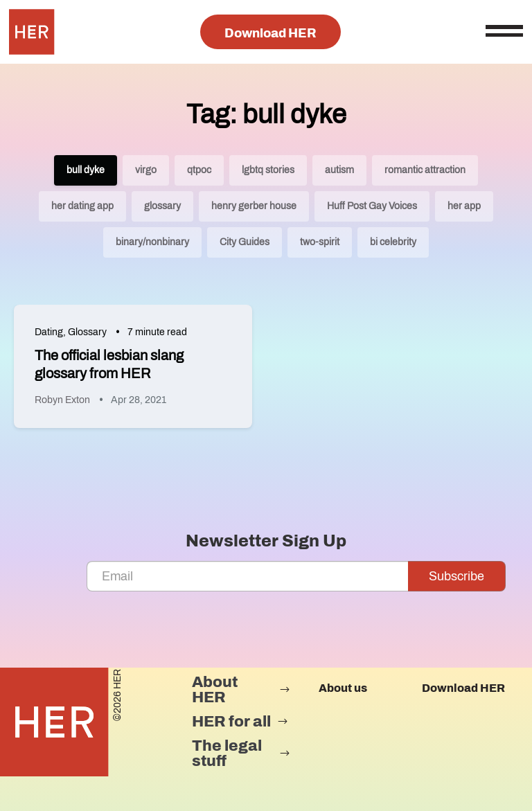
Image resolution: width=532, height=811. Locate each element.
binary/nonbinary (152, 242)
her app (464, 206)
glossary (162, 206)
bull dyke (86, 170)
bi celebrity (393, 242)
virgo (146, 170)
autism (339, 170)
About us (343, 688)
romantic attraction (425, 170)
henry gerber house (254, 206)
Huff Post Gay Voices (372, 206)
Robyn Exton (62, 400)
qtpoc (199, 170)
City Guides (245, 242)
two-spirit (320, 242)
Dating (49, 332)
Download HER (271, 33)
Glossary (87, 332)
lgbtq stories (268, 170)
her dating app (82, 206)
